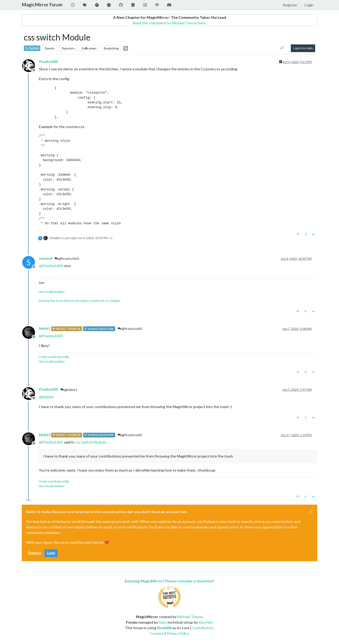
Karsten (205, 622)
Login (51, 553)
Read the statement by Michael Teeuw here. (169, 23)
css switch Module (90, 442)
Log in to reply (303, 48)
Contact (157, 633)
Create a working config (54, 357)
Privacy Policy (178, 633)
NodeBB (164, 628)
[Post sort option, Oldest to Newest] (282, 48)
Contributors (203, 628)
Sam (162, 622)
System (32, 48)
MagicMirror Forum (42, 5)
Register (35, 553)
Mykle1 (44, 329)
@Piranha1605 (67, 259)
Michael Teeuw (190, 617)
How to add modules (52, 292)
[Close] (311, 512)
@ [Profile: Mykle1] (46, 397)
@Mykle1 (69, 390)
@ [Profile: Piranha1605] (51, 266)
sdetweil (46, 259)
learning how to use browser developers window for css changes (79, 301)
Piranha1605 (48, 62)
